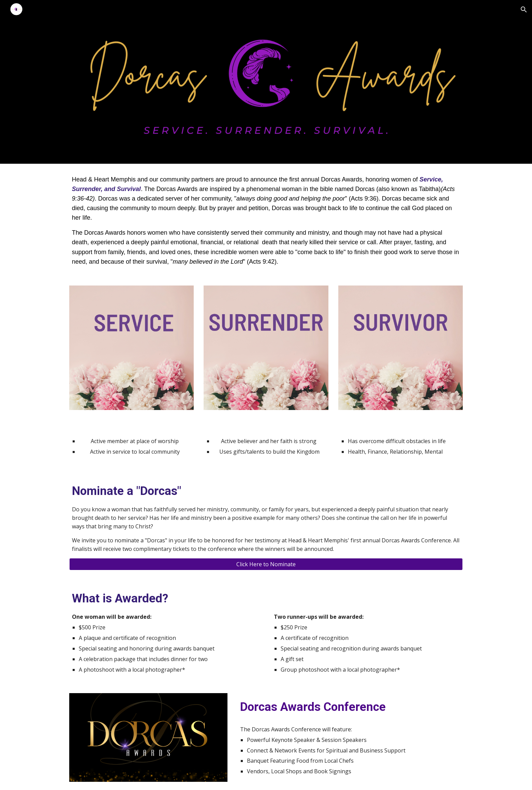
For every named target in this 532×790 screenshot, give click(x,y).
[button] (524, 10)
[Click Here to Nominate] (266, 564)
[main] (266, 221)
